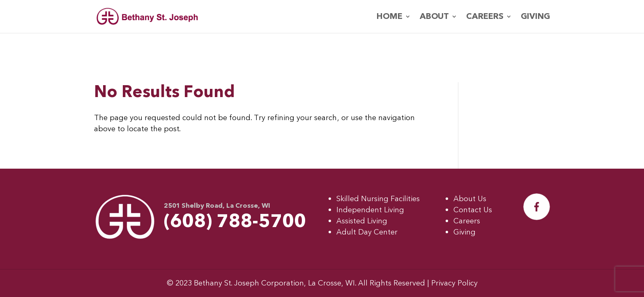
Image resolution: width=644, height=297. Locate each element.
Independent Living (370, 210)
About (434, 18)
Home (390, 18)
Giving (535, 18)
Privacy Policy (454, 283)
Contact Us (473, 210)
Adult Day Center (367, 232)
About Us (470, 199)
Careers (485, 18)
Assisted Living (362, 221)
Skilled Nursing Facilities (378, 199)
